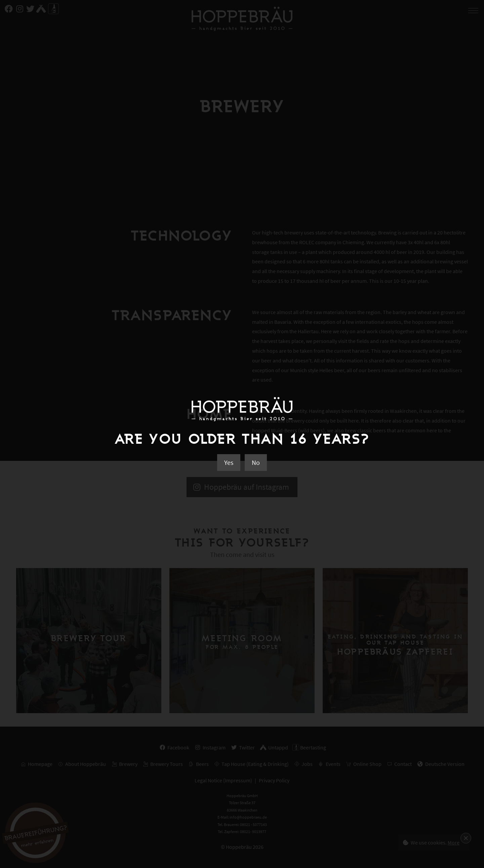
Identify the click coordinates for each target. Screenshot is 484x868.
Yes (229, 462)
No (256, 462)
